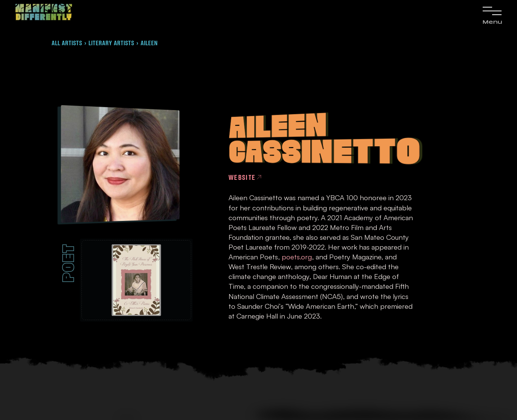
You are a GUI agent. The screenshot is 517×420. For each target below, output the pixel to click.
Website (242, 177)
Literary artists (111, 43)
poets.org (297, 257)
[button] (492, 15)
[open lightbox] (136, 280)
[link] (44, 12)
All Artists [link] (67, 43)
